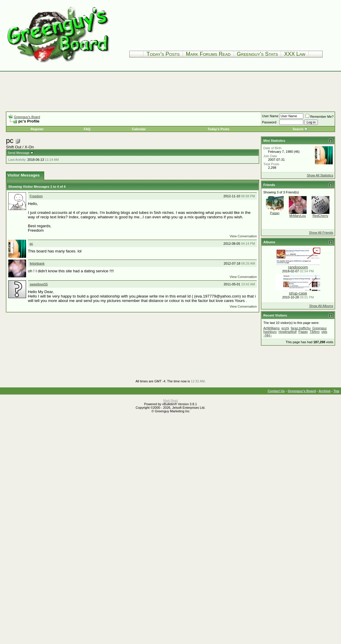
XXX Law (295, 54)
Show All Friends (321, 233)
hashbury (270, 332)
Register (37, 129)
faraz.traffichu (301, 328)
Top (336, 391)
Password (269, 122)
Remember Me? (320, 117)
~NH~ (268, 335)
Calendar (139, 129)
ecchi (285, 328)
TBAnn (315, 332)
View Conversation (243, 236)
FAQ (87, 129)
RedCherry (320, 216)
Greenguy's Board (27, 117)
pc (31, 244)
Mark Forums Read (208, 54)
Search (298, 129)
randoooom (298, 267)
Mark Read (171, 401)
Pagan (275, 213)
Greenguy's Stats (258, 54)
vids (324, 332)
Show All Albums (321, 306)
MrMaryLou (298, 216)
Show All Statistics (320, 175)
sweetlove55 (39, 284)
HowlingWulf (287, 332)
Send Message (19, 153)
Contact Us (276, 391)
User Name (270, 116)
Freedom (36, 196)
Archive (325, 391)
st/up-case (298, 293)
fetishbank (37, 263)
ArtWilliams (271, 328)
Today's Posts (163, 54)
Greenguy (319, 328)
